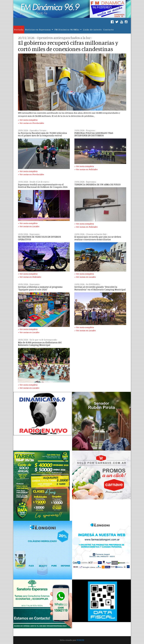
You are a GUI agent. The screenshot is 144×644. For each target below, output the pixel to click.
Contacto (109, 30)
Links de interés (92, 30)
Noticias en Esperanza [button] (38, 30)
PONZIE (80, 640)
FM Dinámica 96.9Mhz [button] (67, 30)
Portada (19, 30)
